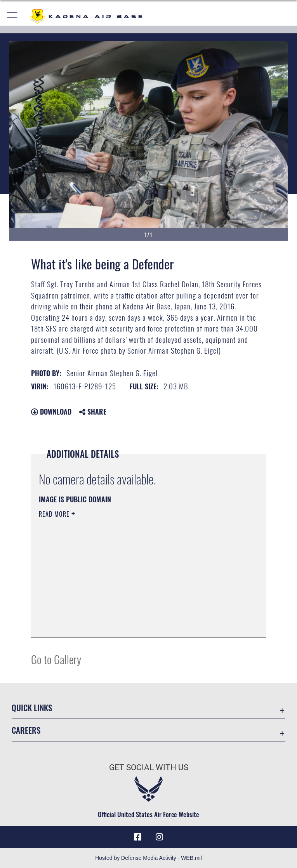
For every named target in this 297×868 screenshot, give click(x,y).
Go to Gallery (56, 659)
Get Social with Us (149, 767)
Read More (55, 514)
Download (51, 411)
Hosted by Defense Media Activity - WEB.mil (148, 858)
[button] (13, 16)
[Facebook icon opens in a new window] (138, 837)
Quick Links (32, 707)
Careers (26, 730)
